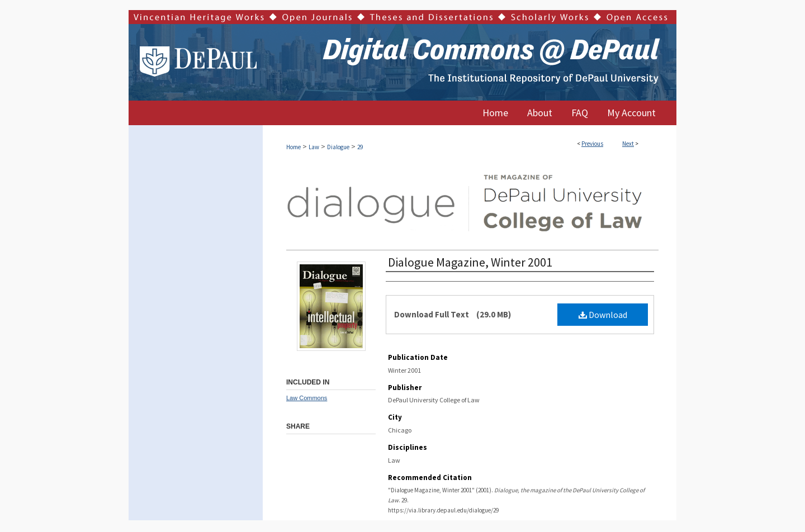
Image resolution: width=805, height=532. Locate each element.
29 (360, 147)
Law (314, 147)
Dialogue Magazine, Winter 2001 (470, 262)
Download (603, 315)
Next (628, 144)
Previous (592, 144)
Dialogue (338, 147)
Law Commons (307, 398)
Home (293, 147)
